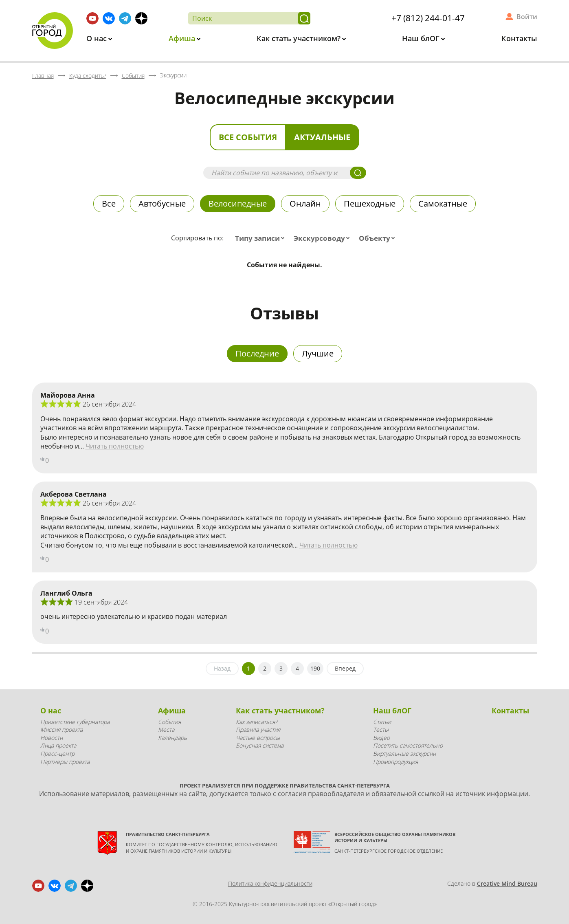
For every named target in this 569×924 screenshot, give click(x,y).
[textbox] (261, 238)
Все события (248, 137)
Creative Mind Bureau (507, 883)
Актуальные (322, 137)
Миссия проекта (62, 729)
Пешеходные (370, 203)
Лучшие (318, 353)
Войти (527, 17)
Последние (257, 353)
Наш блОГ (422, 38)
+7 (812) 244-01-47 (428, 18)
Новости (52, 738)
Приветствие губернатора (75, 722)
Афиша (183, 38)
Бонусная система (260, 745)
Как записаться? (257, 722)
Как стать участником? (300, 38)
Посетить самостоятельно (408, 745)
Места (166, 729)
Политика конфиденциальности (270, 883)
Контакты (519, 38)
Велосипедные (238, 203)
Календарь (172, 738)
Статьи (382, 722)
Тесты (381, 729)
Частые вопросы (258, 738)
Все (109, 203)
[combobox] (261, 238)
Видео (381, 738)
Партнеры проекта (65, 762)
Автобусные (162, 203)
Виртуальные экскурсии (404, 753)
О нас (98, 38)
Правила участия (258, 729)
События (169, 722)
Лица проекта (58, 745)
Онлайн (305, 203)
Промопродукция (395, 762)
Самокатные (443, 203)
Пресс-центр (57, 753)
